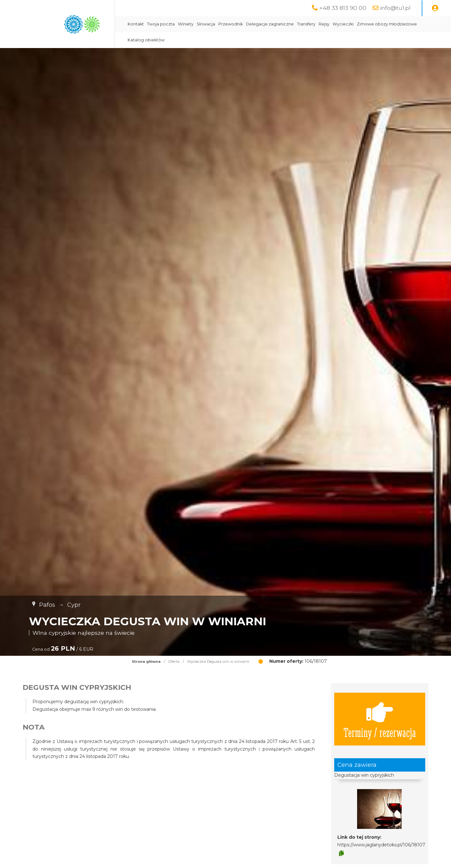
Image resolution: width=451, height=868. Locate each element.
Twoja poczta (161, 24)
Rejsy (324, 24)
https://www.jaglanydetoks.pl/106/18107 (381, 845)
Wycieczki (343, 24)
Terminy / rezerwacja (380, 719)
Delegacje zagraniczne (270, 24)
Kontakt (136, 24)
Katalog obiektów (146, 40)
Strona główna (146, 661)
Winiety (186, 24)
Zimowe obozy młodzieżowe (387, 24)
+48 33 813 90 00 (343, 8)
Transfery (306, 24)
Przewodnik (231, 24)
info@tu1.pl (395, 8)
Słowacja (206, 24)
